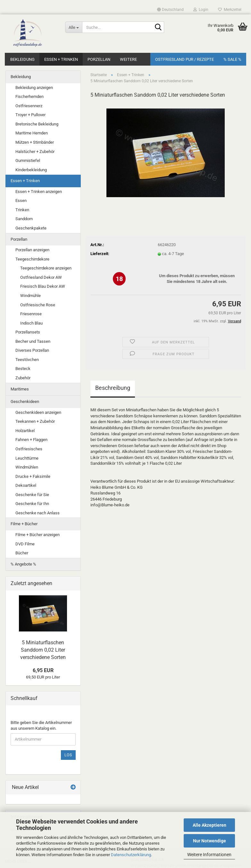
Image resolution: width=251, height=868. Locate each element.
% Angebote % (23, 564)
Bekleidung (22, 59)
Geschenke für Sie (32, 495)
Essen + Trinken (61, 59)
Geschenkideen (25, 402)
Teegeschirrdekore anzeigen (46, 268)
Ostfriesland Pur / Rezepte (184, 59)
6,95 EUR (43, 670)
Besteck (23, 369)
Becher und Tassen (33, 341)
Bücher (22, 553)
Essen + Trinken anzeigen (39, 192)
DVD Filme (25, 544)
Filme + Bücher (24, 524)
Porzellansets (28, 332)
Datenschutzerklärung (131, 855)
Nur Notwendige (209, 841)
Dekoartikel (26, 485)
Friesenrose (31, 314)
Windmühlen (27, 467)
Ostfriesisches (29, 449)
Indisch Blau (31, 323)
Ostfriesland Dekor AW (41, 277)
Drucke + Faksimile (33, 476)
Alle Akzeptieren (209, 825)
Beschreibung (113, 388)
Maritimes (20, 389)
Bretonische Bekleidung (37, 124)
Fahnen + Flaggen (31, 440)
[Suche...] (74, 27)
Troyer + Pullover (30, 115)
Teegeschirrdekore (32, 259)
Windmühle (30, 296)
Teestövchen (27, 360)
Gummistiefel (28, 161)
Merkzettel (230, 10)
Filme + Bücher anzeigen (38, 535)
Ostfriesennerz (29, 106)
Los (68, 755)
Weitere (128, 59)
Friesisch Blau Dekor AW (43, 286)
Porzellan (99, 59)
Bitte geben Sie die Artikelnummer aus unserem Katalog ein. (41, 726)
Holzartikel (25, 431)
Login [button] (201, 10)
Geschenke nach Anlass (38, 513)
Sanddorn (24, 219)
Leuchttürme (27, 458)
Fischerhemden (29, 96)
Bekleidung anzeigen (34, 88)
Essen (21, 201)
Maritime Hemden (32, 133)
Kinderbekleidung (31, 170)
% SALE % (232, 59)
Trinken (22, 210)
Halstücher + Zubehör (35, 152)
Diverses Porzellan (32, 350)
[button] (170, 10)
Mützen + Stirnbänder (35, 142)
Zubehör (23, 378)
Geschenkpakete (31, 228)
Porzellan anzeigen (32, 250)
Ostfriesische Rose (38, 305)
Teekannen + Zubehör (35, 421)
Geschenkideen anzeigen (38, 412)
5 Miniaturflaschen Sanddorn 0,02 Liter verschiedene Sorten (43, 650)
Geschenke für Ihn (32, 504)
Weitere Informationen (209, 855)
